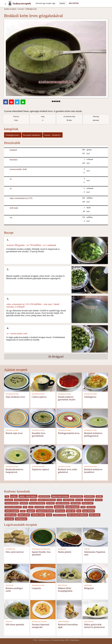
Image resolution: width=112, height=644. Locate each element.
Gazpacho (36, 588)
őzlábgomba (21, 519)
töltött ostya (11, 515)
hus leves (99, 500)
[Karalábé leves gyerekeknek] (43, 418)
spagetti (31, 511)
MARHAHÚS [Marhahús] (62, 549)
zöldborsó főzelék (59, 515)
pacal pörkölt (39, 507)
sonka (23, 511)
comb (59, 500)
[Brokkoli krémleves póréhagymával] (95, 418)
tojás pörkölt (88, 511)
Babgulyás (89, 588)
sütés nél (71, 511)
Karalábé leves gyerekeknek (39, 434)
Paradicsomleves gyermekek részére (67, 398)
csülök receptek (69, 500)
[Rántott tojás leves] (17, 418)
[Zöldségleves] (95, 382)
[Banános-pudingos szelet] (17, 573)
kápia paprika (76, 503)
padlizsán (49, 507)
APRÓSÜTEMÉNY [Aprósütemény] (64, 622)
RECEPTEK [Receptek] (74, 3)
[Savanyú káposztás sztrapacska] (43, 609)
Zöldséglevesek (31, 9)
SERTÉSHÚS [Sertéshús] (88, 585)
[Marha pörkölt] (69, 537)
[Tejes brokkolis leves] (17, 382)
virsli (49, 515)
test (79, 511)
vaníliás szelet (38, 515)
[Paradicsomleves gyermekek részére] (69, 382)
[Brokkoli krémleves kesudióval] (95, 454)
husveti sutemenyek (12, 503)
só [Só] (11, 179)
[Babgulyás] (95, 573)
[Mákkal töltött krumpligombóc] (69, 573)
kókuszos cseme (88, 503)
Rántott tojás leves (14, 433)
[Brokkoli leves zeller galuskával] (69, 454)
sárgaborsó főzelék (45, 511)
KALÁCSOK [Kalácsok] (10, 585)
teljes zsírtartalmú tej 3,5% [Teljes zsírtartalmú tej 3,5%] (21, 198)
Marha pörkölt (65, 552)
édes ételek (95, 515)
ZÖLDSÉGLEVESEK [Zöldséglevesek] (12, 394)
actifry (14, 496)
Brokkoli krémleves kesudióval (93, 471)
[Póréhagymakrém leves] (69, 418)
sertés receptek (12, 511)
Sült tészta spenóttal (15, 624)
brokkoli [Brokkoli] (13, 150)
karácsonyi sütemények (37, 503)
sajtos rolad (91, 507)
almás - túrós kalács (28, 496)
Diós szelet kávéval (15, 552)
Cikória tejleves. (39, 397)
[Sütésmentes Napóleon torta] (95, 537)
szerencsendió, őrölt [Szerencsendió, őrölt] (18, 169)
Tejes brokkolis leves (15, 397)
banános (33, 500)
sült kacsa (60, 511)
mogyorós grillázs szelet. (13, 507)
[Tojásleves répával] (43, 454)
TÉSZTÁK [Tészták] (9, 622)
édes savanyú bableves (77, 515)
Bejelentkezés (75, 640)
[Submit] (62, 3)
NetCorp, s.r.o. (47, 640)
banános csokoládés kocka (47, 500)
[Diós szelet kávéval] (17, 537)
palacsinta (59, 507)
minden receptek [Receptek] (10, 9)
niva (25, 507)
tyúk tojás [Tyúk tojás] (14, 208)
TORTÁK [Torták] (87, 549)
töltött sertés (24, 515)
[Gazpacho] (43, 573)
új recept (9, 519)
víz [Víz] (11, 217)
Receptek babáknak (32, 135)
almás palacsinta (44, 496)
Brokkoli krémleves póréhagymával (93, 434)
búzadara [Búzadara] (13, 160)
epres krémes (89, 500)
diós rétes (79, 500)
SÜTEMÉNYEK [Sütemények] (10, 549)
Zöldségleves (90, 397)
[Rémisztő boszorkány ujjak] (69, 609)
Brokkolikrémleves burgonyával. (14, 471)
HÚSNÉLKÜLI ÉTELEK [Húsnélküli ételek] (39, 622)
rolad (83, 507)
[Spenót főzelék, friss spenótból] (43, 537)
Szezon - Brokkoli (53, 135)
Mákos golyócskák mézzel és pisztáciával (94, 626)
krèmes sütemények (63, 503)
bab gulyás (9, 500)
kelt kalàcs (50, 503)
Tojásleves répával (40, 469)
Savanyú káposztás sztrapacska (41, 626)
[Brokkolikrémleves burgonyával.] (17, 454)
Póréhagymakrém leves (69, 433)
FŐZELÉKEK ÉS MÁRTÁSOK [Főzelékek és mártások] (41, 549)
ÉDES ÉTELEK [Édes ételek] (63, 585)
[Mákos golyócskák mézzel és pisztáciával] (95, 609)
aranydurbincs (89, 496)
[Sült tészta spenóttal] (17, 609)
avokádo (99, 496)
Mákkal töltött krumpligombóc (65, 589)
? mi (7, 496)
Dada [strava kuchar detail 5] (16, 120)
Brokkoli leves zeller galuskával (68, 471)
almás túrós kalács (77, 496)
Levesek (21, 9)
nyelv (31, 507)
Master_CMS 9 (65, 640)
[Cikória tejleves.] (43, 382)
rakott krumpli (72, 507)
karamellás (24, 503)
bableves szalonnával (21, 500)
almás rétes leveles (60, 496)
